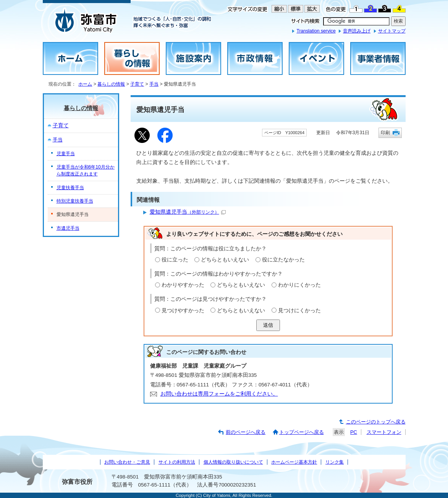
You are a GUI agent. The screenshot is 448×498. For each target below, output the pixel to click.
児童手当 (66, 154)
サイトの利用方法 (177, 462)
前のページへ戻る (246, 432)
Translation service (316, 31)
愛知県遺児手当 (188, 212)
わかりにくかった (299, 285)
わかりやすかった (183, 285)
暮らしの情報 (111, 84)
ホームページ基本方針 (294, 462)
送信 (268, 325)
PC (354, 432)
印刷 (385, 132)
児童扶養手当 (70, 188)
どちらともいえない (225, 260)
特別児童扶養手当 (75, 201)
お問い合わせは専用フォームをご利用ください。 (219, 394)
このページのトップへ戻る (376, 422)
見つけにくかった (299, 311)
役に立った (175, 260)
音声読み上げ (357, 31)
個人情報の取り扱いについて (233, 462)
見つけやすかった (183, 311)
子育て (137, 84)
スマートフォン (384, 432)
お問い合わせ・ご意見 (127, 462)
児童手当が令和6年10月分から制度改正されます (86, 170)
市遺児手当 (68, 228)
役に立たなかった (283, 260)
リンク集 (335, 462)
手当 (154, 84)
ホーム (85, 84)
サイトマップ (392, 31)
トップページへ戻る (302, 432)
